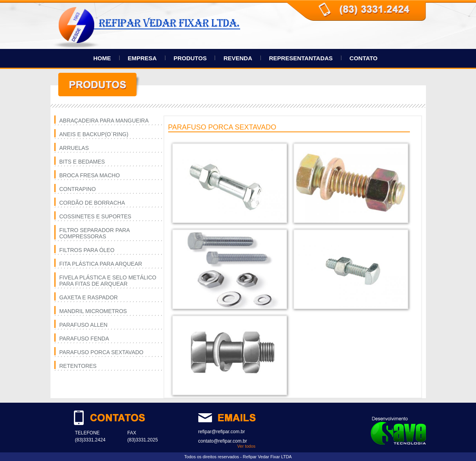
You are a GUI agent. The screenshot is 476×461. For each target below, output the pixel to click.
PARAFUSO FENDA (84, 339)
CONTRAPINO (78, 189)
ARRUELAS (74, 148)
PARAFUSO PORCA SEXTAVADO (101, 352)
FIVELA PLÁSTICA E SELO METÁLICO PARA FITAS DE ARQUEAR (108, 281)
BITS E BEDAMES (82, 162)
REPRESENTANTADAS (301, 58)
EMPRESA (142, 58)
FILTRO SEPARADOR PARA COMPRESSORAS (95, 233)
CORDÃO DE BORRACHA (92, 203)
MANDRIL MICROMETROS (93, 311)
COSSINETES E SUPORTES (95, 216)
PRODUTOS (190, 58)
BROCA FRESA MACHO (90, 175)
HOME (102, 58)
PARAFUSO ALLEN (84, 325)
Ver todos (246, 446)
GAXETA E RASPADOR (89, 297)
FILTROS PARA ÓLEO (87, 250)
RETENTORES (78, 366)
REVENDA (238, 58)
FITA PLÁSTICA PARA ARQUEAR (101, 264)
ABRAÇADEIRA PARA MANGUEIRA (104, 121)
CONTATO (364, 58)
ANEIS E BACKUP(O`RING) (94, 134)
